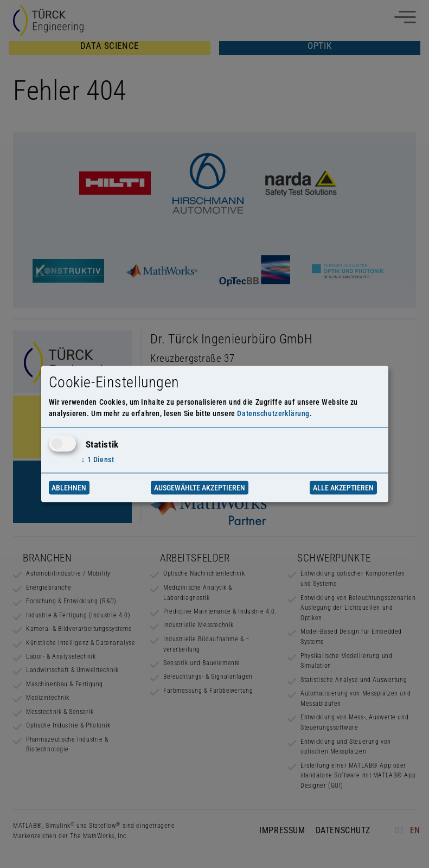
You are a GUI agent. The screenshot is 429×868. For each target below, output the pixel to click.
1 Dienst (98, 459)
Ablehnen (69, 488)
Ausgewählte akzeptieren (200, 488)
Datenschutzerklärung (273, 414)
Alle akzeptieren (343, 488)
